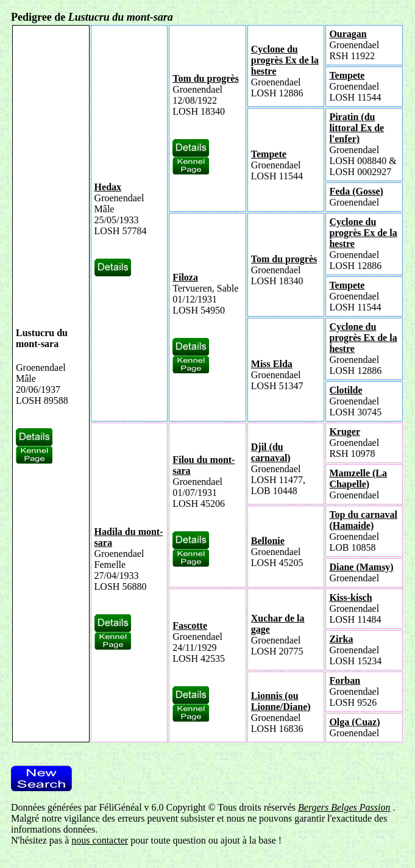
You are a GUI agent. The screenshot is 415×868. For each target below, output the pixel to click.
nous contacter (100, 840)
